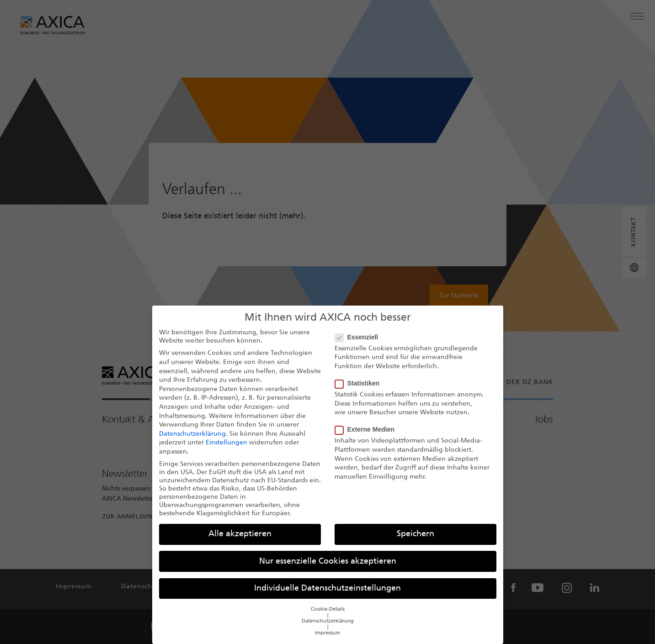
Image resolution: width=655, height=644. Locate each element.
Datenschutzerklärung (192, 441)
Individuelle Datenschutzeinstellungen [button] (327, 595)
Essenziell (359, 344)
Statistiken (360, 390)
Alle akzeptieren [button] (240, 541)
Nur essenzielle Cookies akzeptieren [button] (328, 568)
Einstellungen (226, 450)
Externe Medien (367, 436)
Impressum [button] (327, 640)
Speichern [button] (415, 541)
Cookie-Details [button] (328, 616)
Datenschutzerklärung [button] (328, 628)
